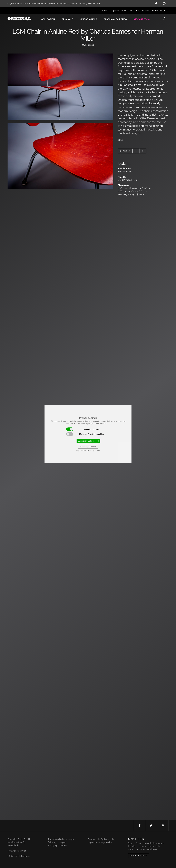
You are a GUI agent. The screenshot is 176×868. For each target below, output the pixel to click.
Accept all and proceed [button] (88, 441)
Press (124, 11)
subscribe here (139, 856)
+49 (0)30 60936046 (17, 851)
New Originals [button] (90, 19)
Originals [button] (69, 19)
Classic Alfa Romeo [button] (116, 19)
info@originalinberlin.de (89, 3)
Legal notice (81, 451)
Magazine (114, 11)
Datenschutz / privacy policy (102, 839)
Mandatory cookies (83, 429)
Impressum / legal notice (100, 842)
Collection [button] (49, 19)
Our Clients (134, 11)
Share (125, 151)
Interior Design (159, 11)
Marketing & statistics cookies (85, 434)
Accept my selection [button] (88, 447)
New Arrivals (142, 19)
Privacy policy (94, 451)
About (104, 11)
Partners (145, 11)
